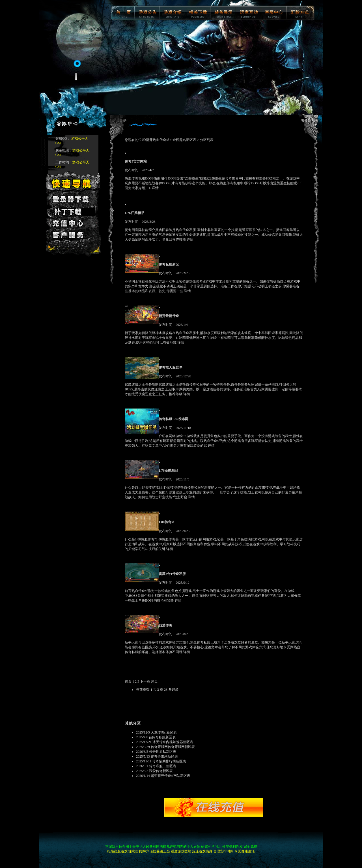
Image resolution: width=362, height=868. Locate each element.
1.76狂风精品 (134, 213)
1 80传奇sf (166, 522)
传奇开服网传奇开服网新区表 (173, 747)
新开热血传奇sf (158, 140)
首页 (128, 681)
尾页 (154, 681)
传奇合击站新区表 (164, 756)
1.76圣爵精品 (168, 471)
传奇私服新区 (169, 264)
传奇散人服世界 (171, 367)
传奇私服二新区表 (163, 766)
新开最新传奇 (169, 316)
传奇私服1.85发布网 (174, 419)
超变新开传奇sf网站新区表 (171, 776)
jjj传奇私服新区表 (162, 737)
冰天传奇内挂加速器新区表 (173, 742)
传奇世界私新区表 (163, 752)
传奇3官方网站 (136, 161)
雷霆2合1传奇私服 (172, 574)
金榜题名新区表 (184, 140)
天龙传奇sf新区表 (164, 732)
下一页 (145, 681)
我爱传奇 (165, 625)
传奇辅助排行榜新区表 (169, 761)
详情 (155, 188)
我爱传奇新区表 (161, 771)
